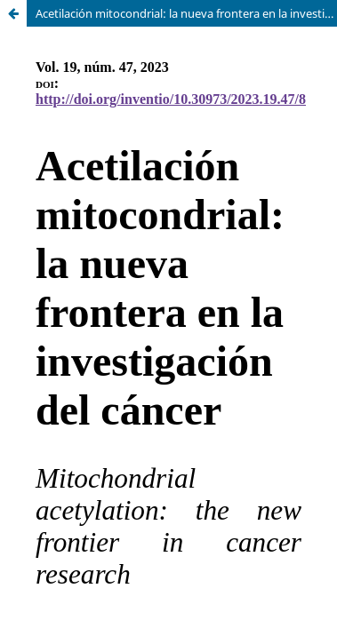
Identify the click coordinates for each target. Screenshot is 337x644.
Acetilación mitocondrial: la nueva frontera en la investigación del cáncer (186, 13)
